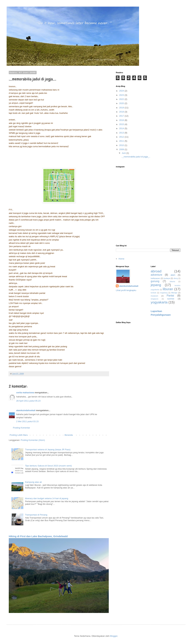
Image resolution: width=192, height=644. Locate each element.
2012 (122, 137)
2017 (122, 116)
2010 (122, 145)
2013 (122, 133)
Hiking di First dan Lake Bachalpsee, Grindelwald (38, 536)
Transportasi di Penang (36, 515)
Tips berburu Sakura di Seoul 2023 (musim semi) (48, 466)
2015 (122, 124)
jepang (156, 285)
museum (155, 296)
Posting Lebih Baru (19, 435)
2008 (122, 149)
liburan (168, 289)
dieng (176, 278)
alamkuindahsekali (26, 410)
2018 (122, 112)
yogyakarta (159, 302)
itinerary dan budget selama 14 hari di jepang (47, 498)
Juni (124, 153)
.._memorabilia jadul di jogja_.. (136, 157)
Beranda (69, 435)
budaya (167, 278)
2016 (122, 120)
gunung (155, 281)
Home (121, 259)
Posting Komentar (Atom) (33, 440)
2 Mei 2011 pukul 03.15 (27, 421)
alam (173, 275)
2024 (122, 91)
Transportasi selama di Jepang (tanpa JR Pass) (48, 450)
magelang (164, 293)
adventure (156, 275)
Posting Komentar (21, 428)
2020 (122, 103)
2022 (122, 99)
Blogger (114, 636)
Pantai (170, 296)
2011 (122, 141)
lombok (154, 293)
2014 (122, 128)
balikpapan (156, 278)
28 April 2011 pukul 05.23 (28, 401)
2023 (122, 95)
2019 (122, 108)
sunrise (171, 299)
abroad (156, 271)
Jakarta (172, 282)
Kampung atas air (33, 482)
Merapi (174, 293)
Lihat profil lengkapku (126, 290)
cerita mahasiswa (25, 393)
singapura (155, 299)
